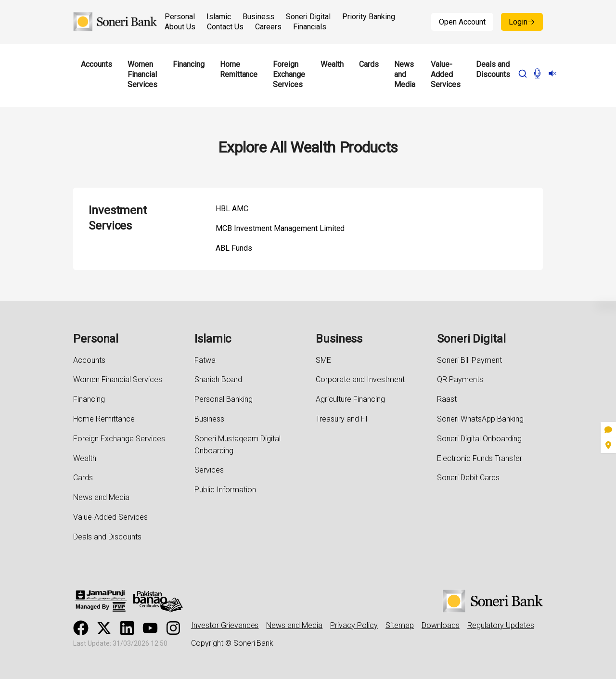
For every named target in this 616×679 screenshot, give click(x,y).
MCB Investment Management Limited (280, 228)
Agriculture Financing (350, 399)
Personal (180, 17)
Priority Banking (369, 17)
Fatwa (205, 360)
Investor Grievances (225, 625)
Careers (268, 27)
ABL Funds (234, 248)
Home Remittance (239, 69)
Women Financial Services (142, 75)
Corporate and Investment (360, 379)
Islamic (219, 17)
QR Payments (460, 379)
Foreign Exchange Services (289, 75)
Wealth (332, 64)
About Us (180, 27)
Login (522, 22)
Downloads (441, 625)
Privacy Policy (354, 625)
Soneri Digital (308, 17)
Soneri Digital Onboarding (479, 439)
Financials (310, 27)
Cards (369, 64)
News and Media (405, 75)
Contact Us (225, 27)
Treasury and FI (342, 419)
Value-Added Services (446, 75)
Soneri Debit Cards (468, 478)
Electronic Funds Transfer (480, 458)
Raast (447, 399)
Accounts (96, 64)
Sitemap (400, 625)
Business (258, 17)
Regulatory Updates (501, 625)
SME (323, 360)
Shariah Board (218, 379)
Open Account (462, 22)
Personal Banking (224, 399)
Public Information (225, 490)
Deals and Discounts (493, 69)
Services (209, 470)
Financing (189, 64)
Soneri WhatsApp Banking (480, 419)
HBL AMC (232, 209)
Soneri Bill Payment (469, 360)
